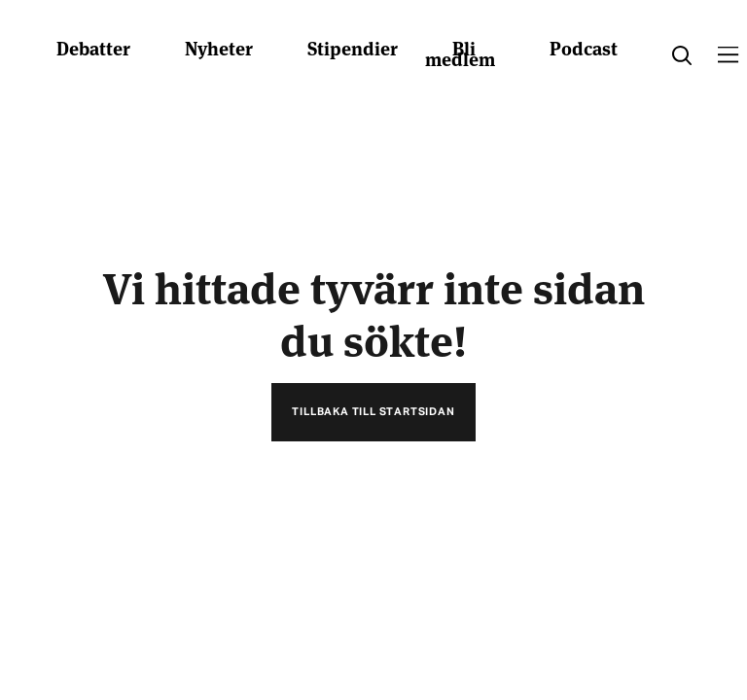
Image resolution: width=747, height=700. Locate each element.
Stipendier (353, 47)
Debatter (93, 47)
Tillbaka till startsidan (373, 412)
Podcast (584, 47)
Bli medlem (460, 52)
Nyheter (219, 47)
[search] (682, 56)
